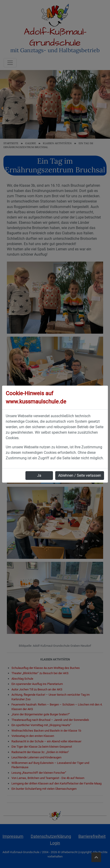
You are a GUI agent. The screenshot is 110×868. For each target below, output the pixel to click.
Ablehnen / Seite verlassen (80, 475)
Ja (39, 475)
